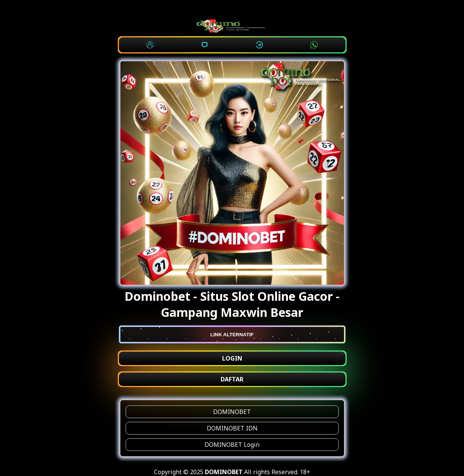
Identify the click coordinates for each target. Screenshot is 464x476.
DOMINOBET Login (232, 445)
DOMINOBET (232, 412)
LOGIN (232, 358)
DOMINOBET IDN (232, 428)
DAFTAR (232, 379)
